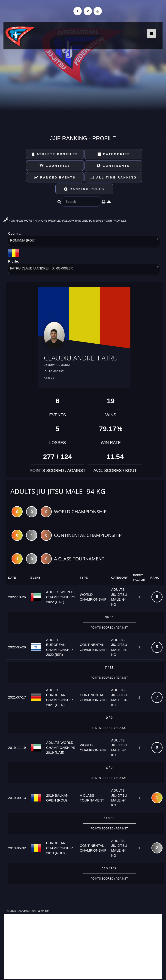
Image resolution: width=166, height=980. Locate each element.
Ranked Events (55, 177)
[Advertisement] (83, 947)
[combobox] (84, 242)
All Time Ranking (113, 177)
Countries (55, 166)
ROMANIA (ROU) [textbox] (23, 240)
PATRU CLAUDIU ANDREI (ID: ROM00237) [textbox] (42, 268)
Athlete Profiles (55, 154)
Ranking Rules (84, 189)
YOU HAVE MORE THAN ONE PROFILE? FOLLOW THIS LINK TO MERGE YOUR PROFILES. (65, 221)
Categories (113, 154)
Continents (113, 166)
